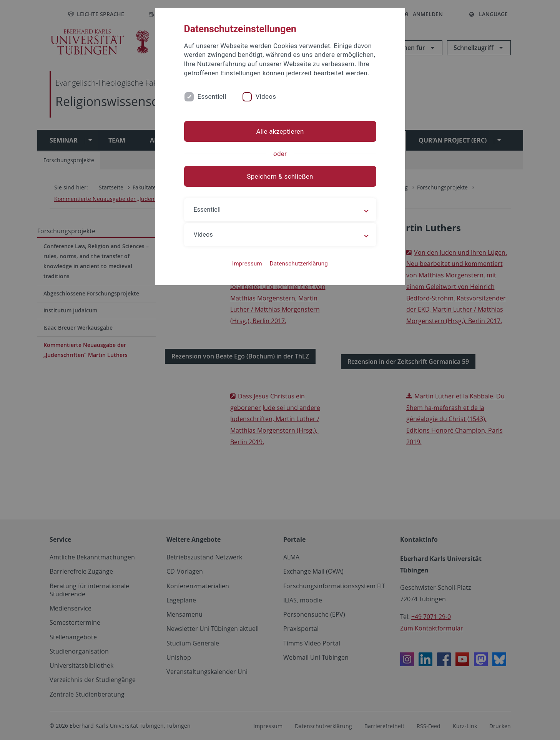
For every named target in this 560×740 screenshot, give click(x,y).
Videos (266, 96)
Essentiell (212, 96)
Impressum (247, 264)
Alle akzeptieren (280, 131)
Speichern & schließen (280, 176)
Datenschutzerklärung (299, 264)
